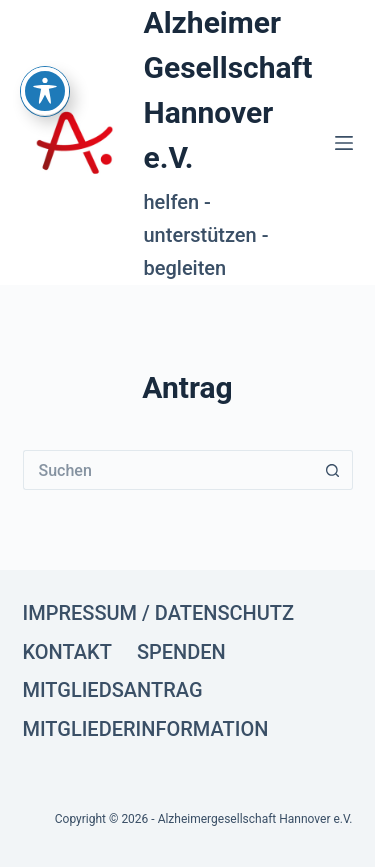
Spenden (181, 652)
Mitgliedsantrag (113, 690)
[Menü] (344, 143)
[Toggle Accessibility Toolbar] (45, 68)
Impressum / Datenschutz (159, 613)
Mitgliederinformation (146, 729)
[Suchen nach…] (168, 470)
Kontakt (67, 652)
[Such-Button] (333, 470)
